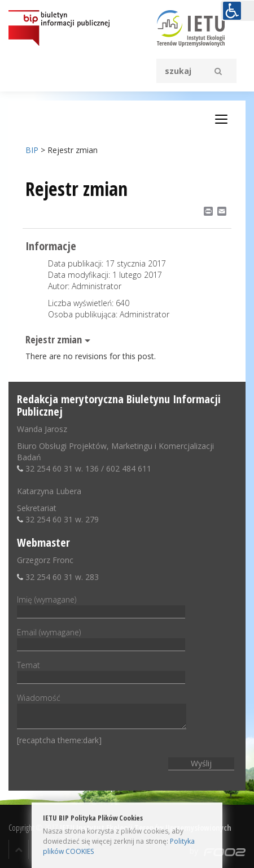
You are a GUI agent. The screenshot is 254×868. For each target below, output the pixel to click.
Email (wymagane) (101, 638)
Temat (101, 671)
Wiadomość (102, 712)
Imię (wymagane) (101, 605)
